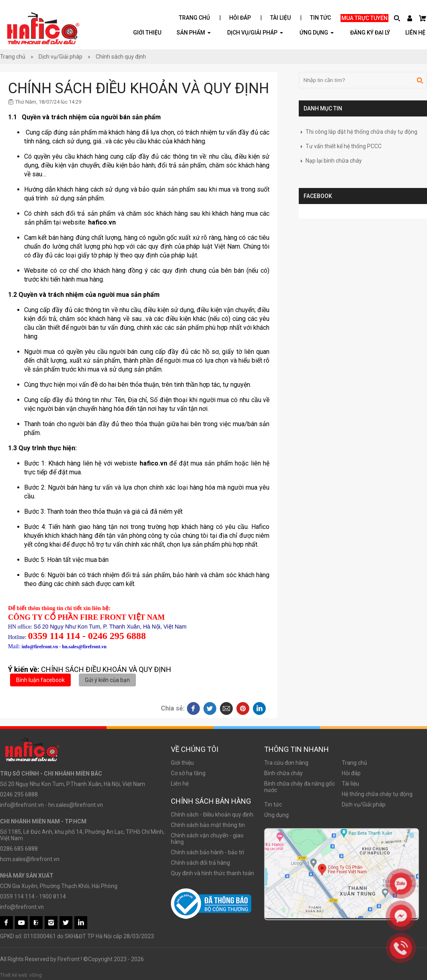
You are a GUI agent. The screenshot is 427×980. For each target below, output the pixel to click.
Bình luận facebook (40, 680)
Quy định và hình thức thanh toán (212, 873)
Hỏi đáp (240, 18)
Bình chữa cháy (283, 773)
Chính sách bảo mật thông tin (208, 825)
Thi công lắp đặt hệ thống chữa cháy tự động (358, 132)
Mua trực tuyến (364, 18)
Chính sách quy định (121, 57)
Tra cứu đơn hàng (286, 763)
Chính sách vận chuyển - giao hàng (207, 839)
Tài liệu (280, 18)
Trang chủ (194, 18)
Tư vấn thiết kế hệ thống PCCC (340, 146)
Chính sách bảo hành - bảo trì (207, 852)
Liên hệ (415, 33)
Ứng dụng (276, 815)
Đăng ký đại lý (370, 33)
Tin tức (320, 18)
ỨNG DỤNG (317, 32)
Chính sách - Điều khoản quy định (212, 815)
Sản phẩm (194, 32)
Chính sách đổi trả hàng (200, 863)
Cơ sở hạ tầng (188, 773)
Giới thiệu (147, 33)
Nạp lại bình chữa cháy (330, 161)
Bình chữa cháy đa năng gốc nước (300, 787)
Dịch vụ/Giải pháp (255, 32)
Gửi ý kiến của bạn (107, 680)
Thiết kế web (13, 975)
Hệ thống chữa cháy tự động (377, 794)
